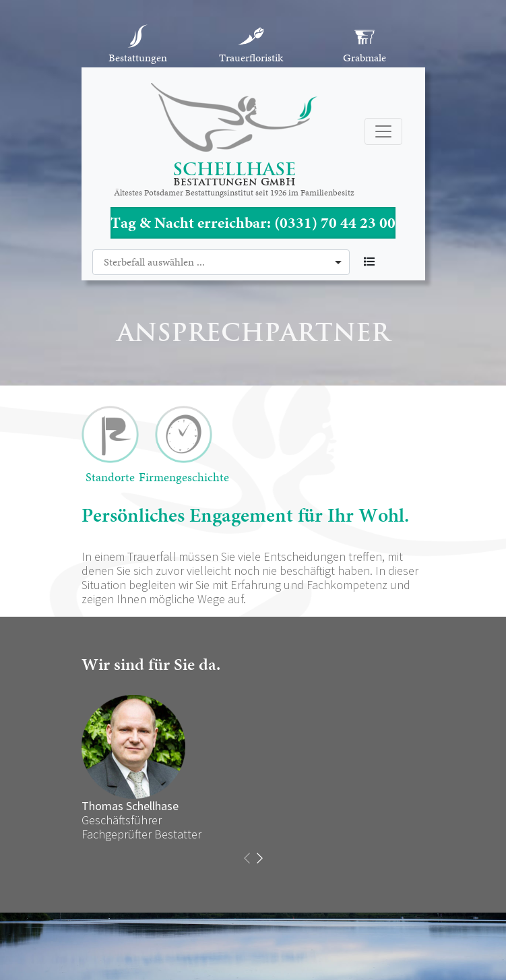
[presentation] (247, 858)
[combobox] (221, 262)
